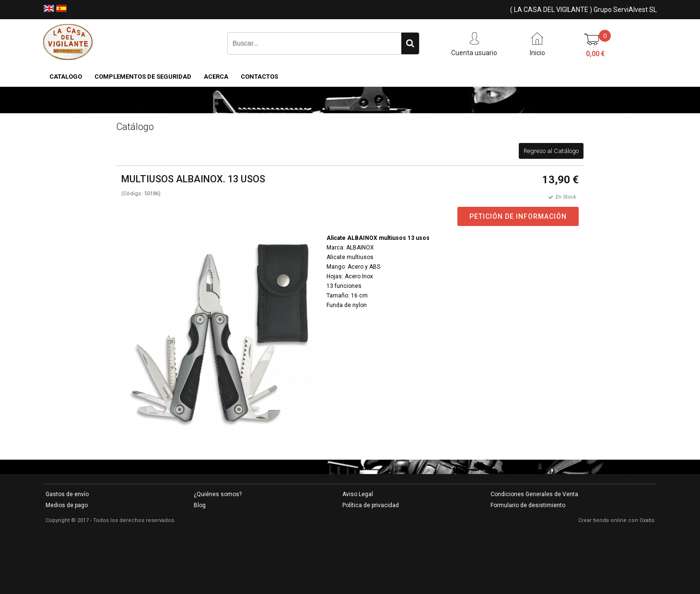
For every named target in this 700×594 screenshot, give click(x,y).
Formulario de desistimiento (528, 505)
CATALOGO (66, 77)
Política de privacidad (371, 505)
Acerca (216, 77)
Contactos (259, 77)
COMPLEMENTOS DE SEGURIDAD (143, 77)
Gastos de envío (67, 494)
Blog (200, 505)
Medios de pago (67, 505)
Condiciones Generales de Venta (534, 494)
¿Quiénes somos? (218, 494)
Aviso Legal (358, 494)
